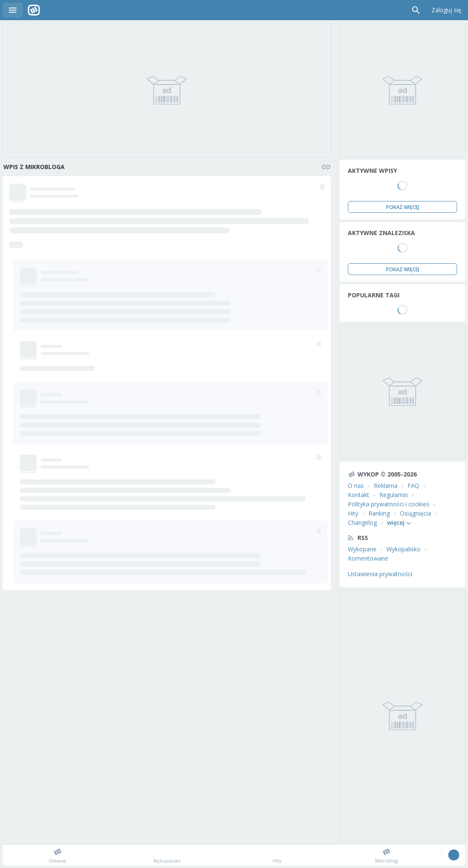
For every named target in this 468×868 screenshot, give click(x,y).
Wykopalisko (404, 549)
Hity (353, 513)
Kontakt (359, 495)
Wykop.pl (34, 10)
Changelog (362, 523)
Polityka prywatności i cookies (389, 504)
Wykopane (362, 549)
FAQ (413, 486)
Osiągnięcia (415, 513)
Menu (13, 10)
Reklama (386, 486)
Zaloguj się (446, 10)
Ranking (379, 513)
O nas (356, 486)
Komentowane (368, 558)
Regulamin (394, 495)
